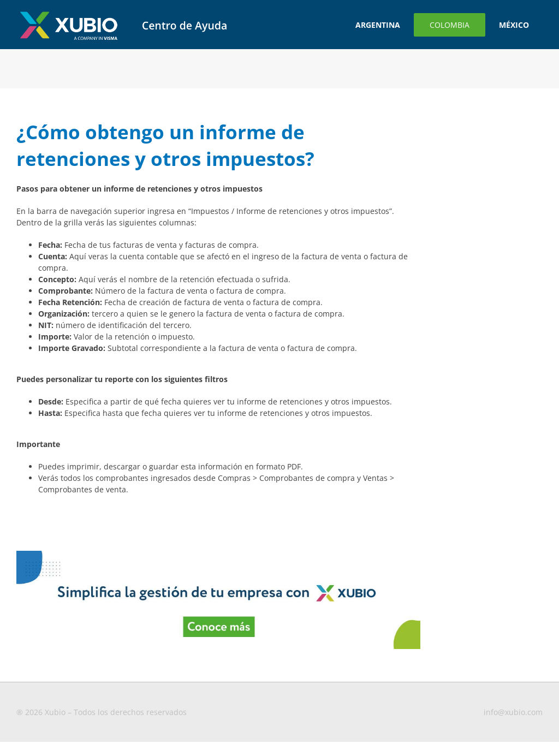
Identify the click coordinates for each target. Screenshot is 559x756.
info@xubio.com (513, 712)
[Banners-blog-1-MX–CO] (218, 554)
